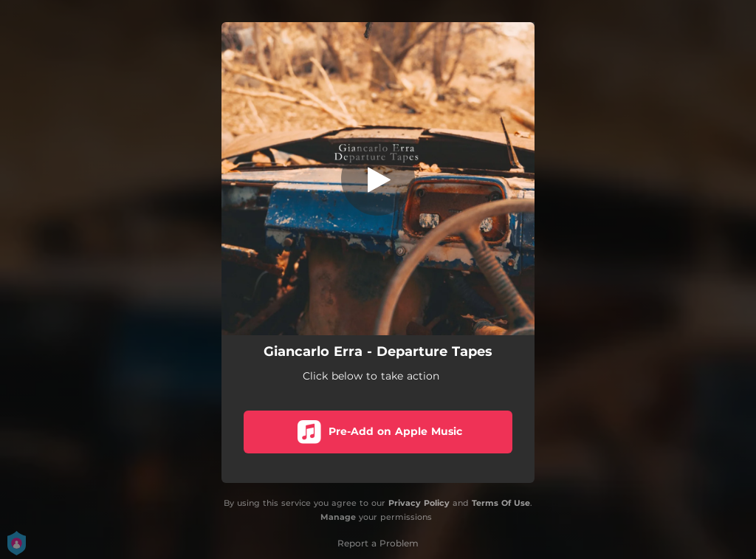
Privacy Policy (419, 503)
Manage (338, 517)
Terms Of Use (501, 503)
